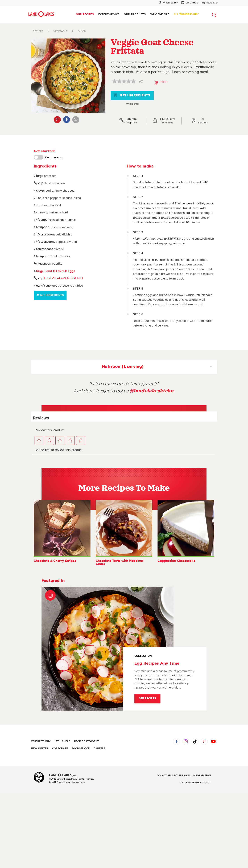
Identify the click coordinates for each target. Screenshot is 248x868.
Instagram (186, 741)
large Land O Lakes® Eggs (56, 271)
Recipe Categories (87, 741)
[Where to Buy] (168, 3)
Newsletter (40, 749)
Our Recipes (85, 14)
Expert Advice (109, 14)
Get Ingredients (132, 95)
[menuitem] (85, 15)
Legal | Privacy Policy (60, 782)
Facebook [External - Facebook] (67, 120)
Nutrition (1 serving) (157, 367)
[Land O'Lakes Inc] (64, 775)
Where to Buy (41, 741)
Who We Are (160, 14)
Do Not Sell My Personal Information (184, 776)
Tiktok (195, 741)
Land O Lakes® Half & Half (64, 278)
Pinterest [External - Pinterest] (57, 120)
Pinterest (204, 741)
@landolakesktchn (152, 391)
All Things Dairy (186, 14)
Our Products (135, 14)
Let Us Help (62, 741)
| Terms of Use (78, 782)
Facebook (176, 741)
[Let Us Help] (190, 3)
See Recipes (147, 699)
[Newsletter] (210, 3)
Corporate (60, 749)
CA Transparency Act (195, 783)
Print (161, 83)
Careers (99, 749)
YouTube (213, 741)
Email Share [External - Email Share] (76, 120)
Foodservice (81, 749)
